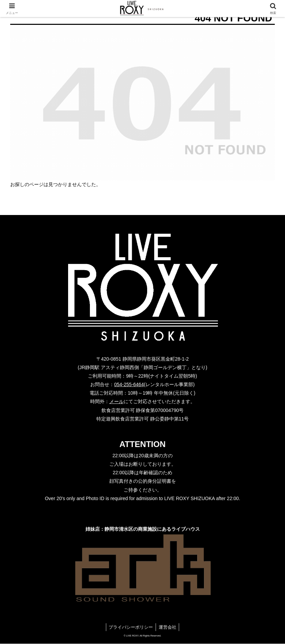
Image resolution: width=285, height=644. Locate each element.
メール (116, 401)
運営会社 (170, 627)
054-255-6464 (129, 384)
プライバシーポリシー (129, 627)
